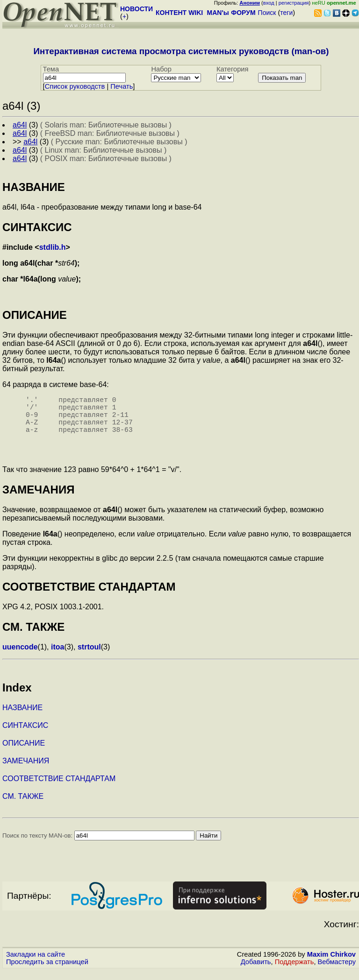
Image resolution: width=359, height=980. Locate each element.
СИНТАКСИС (25, 735)
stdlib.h (53, 247)
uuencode (20, 656)
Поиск (267, 13)
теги (286, 13)
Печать (122, 86)
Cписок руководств (75, 86)
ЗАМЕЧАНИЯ (26, 770)
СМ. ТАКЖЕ (23, 806)
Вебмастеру (337, 971)
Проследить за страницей (47, 971)
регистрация (294, 3)
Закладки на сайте (36, 964)
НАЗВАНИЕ (22, 717)
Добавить (256, 971)
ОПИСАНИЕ (24, 752)
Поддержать (294, 971)
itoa (57, 656)
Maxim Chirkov (331, 964)
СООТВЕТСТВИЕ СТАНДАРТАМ (59, 788)
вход (269, 3)
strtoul (89, 656)
